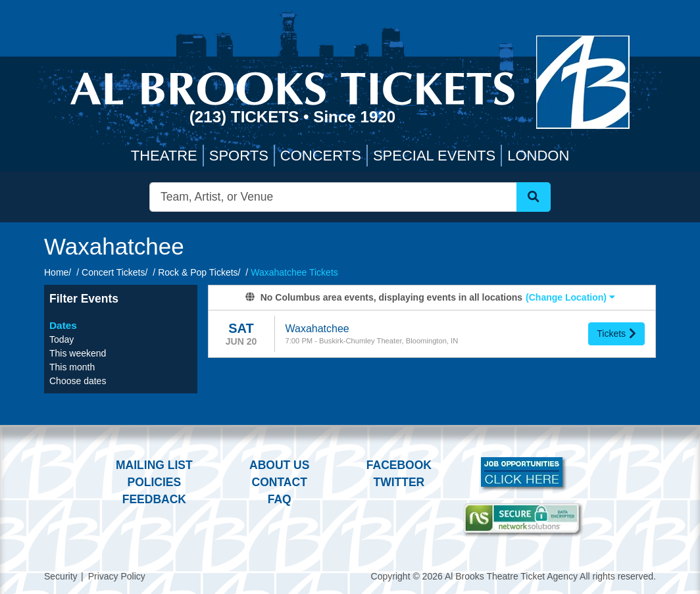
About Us (279, 465)
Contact (280, 482)
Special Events (434, 156)
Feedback (154, 499)
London (538, 156)
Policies (154, 482)
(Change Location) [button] (570, 297)
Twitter (399, 482)
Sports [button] (239, 156)
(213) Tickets (246, 117)
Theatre (164, 156)
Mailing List (154, 465)
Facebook (399, 465)
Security (61, 576)
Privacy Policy (117, 576)
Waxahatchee (317, 329)
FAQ (280, 499)
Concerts (321, 156)
